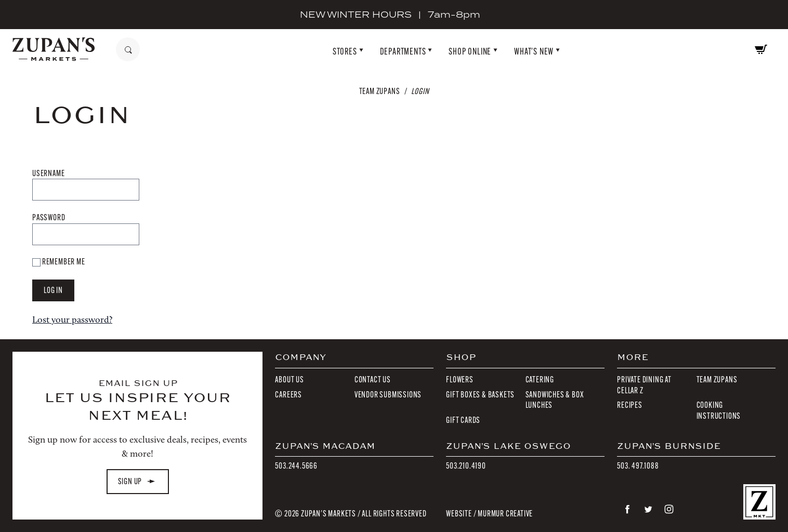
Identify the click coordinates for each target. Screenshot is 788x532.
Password (49, 217)
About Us (289, 380)
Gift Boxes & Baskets (480, 395)
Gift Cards (463, 420)
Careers (288, 395)
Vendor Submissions (388, 395)
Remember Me (59, 262)
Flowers (460, 380)
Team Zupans (380, 91)
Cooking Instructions (719, 410)
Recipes (630, 405)
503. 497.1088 (638, 466)
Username (48, 173)
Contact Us (373, 380)
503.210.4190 (466, 466)
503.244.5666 (296, 466)
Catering (540, 380)
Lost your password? (72, 320)
